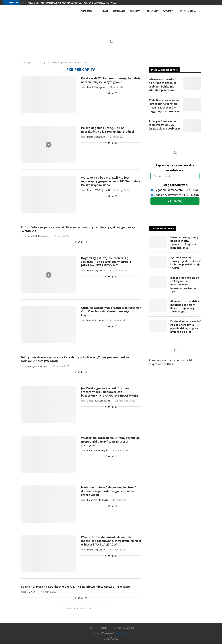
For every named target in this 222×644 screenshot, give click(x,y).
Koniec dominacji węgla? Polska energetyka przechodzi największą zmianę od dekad (186, 327)
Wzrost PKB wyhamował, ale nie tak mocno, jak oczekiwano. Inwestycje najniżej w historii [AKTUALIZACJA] (111, 541)
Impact (104, 11)
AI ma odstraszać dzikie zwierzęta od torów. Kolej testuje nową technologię (185, 307)
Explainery (153, 11)
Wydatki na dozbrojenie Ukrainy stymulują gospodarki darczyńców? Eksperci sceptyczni (110, 442)
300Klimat (135, 11)
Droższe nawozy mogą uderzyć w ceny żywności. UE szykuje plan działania (184, 243)
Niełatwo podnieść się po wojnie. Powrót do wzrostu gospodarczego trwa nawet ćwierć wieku (109, 491)
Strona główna (28, 63)
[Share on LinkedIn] (113, 93)
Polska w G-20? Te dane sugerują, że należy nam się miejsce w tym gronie (111, 80)
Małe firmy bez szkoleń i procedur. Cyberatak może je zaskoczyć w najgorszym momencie (164, 106)
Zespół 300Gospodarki (98, 190)
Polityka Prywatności (124, 628)
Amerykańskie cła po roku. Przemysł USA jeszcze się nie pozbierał (164, 125)
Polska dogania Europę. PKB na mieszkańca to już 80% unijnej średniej (108, 130)
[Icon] (49, 145)
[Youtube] (191, 11)
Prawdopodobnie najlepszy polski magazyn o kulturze (173, 355)
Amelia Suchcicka (96, 320)
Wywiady (168, 11)
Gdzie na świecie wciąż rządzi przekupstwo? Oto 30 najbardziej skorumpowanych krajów (111, 312)
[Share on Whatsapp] (116, 93)
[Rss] (195, 11)
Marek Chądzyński (96, 87)
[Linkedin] (188, 11)
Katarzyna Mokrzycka (38, 366)
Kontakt (103, 628)
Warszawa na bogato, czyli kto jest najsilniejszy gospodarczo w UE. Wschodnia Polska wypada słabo (111, 181)
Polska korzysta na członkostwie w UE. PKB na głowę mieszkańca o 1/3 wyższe (75, 587)
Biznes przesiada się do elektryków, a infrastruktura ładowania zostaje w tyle (185, 285)
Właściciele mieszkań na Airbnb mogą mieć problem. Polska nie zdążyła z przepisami (73, 3)
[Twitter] (181, 11)
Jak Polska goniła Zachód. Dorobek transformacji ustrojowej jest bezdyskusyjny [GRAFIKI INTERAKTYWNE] (109, 392)
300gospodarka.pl (121, 633)
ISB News (32, 592)
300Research (119, 11)
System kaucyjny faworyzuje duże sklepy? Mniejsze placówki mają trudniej (186, 263)
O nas (90, 628)
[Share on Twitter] (109, 93)
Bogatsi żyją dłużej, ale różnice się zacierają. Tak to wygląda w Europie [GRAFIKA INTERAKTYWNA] (106, 262)
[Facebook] (178, 11)
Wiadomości (88, 11)
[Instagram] (185, 11)
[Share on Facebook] (106, 93)
